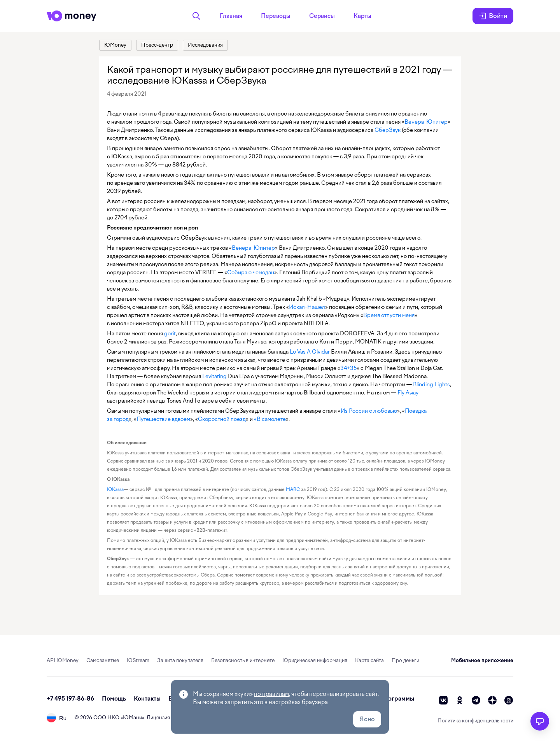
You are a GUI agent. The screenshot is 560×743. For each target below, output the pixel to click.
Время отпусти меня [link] (389, 315)
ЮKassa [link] (115, 489)
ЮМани (132, 718)
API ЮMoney (63, 660)
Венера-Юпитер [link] (426, 122)
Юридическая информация (315, 660)
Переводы (276, 16)
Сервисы (322, 16)
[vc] (509, 700)
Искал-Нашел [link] (307, 307)
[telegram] (476, 700)
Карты (362, 16)
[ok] (460, 700)
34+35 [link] (348, 368)
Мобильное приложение (482, 660)
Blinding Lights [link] (431, 384)
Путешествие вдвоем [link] (163, 419)
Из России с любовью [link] (369, 411)
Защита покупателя (180, 660)
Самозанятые (103, 660)
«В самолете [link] (270, 419)
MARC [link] (293, 489)
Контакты (147, 699)
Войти (493, 16)
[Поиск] (196, 16)
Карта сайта (369, 660)
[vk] (443, 700)
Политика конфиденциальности (475, 721)
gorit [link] (170, 333)
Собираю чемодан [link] (251, 272)
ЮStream (138, 660)
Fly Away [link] (408, 393)
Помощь (114, 699)
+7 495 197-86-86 (70, 699)
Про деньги (405, 660)
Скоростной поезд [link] (222, 419)
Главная (231, 16)
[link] (115, 45)
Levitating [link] (214, 376)
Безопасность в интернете (243, 660)
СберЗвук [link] (388, 130)
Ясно (367, 719)
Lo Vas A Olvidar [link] (310, 352)
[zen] (492, 700)
